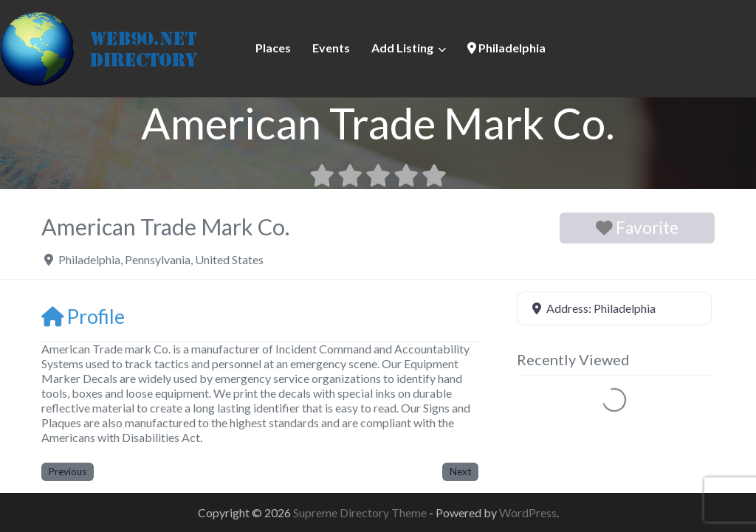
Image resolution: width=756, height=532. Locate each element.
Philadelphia (506, 48)
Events (331, 48)
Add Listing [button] (402, 48)
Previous (68, 471)
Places (273, 48)
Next (460, 471)
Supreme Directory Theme (361, 512)
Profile (83, 316)
